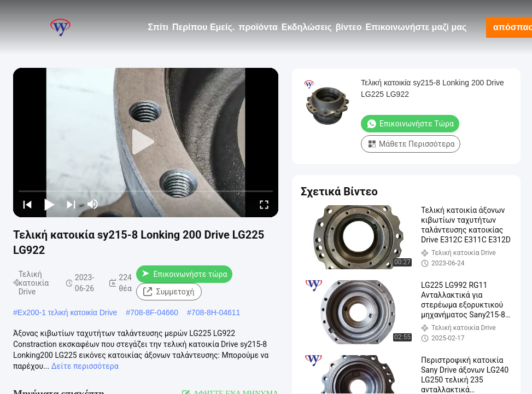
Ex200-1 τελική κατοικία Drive (68, 312)
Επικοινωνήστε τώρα (185, 274)
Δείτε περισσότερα (85, 366)
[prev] (27, 204)
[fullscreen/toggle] (264, 204)
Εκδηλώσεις (307, 27)
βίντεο (349, 27)
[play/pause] (49, 204)
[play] (146, 142)
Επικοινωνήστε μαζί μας (416, 27)
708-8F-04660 (154, 312)
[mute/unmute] (93, 204)
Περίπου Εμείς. (203, 27)
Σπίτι (158, 27)
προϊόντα (258, 27)
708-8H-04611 (216, 312)
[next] (71, 204)
